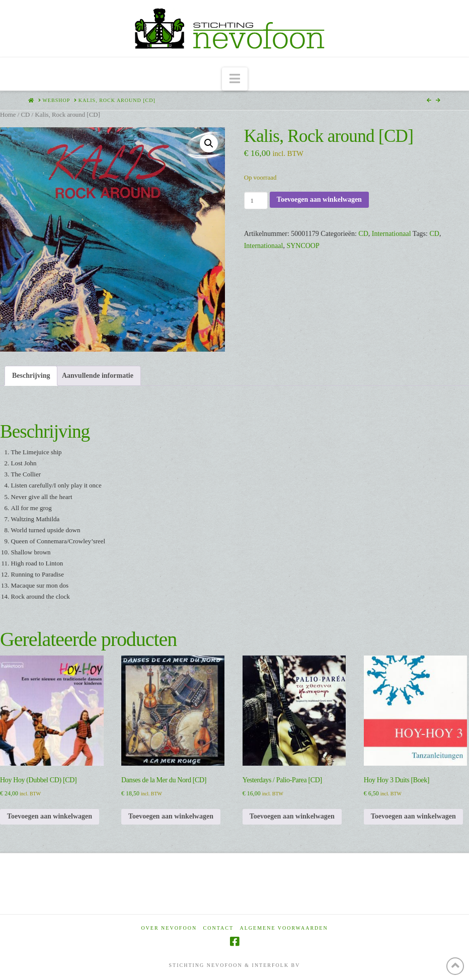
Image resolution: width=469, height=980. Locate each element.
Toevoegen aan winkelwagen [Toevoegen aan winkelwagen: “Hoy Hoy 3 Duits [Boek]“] (413, 816)
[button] (235, 79)
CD (25, 115)
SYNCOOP (303, 246)
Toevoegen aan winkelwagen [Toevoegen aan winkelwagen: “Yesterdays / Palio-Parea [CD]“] (292, 816)
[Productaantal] (256, 200)
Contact (218, 928)
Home (8, 115)
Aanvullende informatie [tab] (98, 376)
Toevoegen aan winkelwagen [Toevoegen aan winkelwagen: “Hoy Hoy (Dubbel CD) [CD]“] (50, 816)
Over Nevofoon (169, 928)
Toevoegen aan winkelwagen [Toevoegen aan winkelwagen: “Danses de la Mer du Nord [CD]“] (171, 816)
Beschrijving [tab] (31, 376)
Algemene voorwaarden (284, 928)
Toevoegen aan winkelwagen (319, 199)
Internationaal (392, 234)
